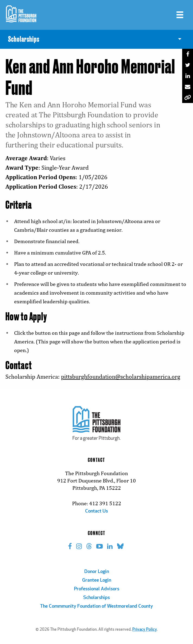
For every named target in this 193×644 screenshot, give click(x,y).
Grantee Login (97, 580)
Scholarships (97, 598)
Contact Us (97, 511)
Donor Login (97, 572)
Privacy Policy (144, 630)
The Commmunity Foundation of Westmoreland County (97, 606)
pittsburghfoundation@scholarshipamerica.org (121, 377)
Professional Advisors (97, 589)
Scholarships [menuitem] (24, 39)
